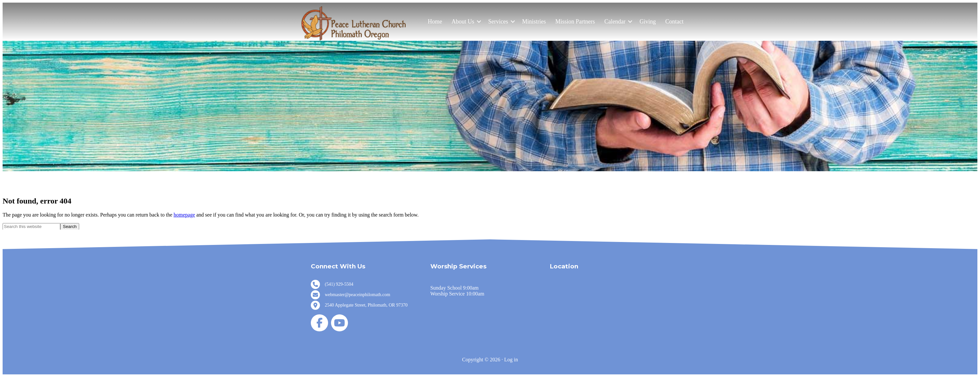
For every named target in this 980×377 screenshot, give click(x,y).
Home (435, 22)
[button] (479, 22)
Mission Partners (575, 22)
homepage (184, 215)
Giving (648, 22)
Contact (674, 22)
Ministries (534, 22)
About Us (463, 22)
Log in (511, 360)
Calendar (615, 22)
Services (498, 22)
